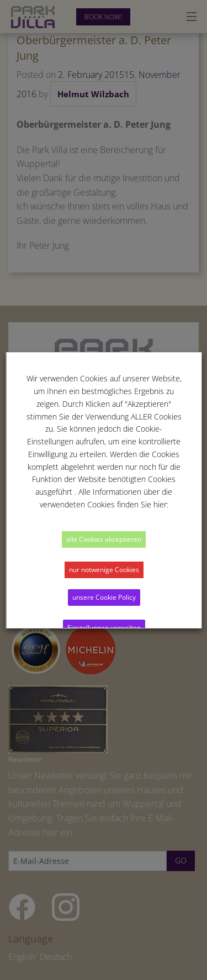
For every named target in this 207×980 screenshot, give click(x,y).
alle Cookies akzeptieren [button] (104, 539)
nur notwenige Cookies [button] (104, 570)
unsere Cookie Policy (104, 597)
